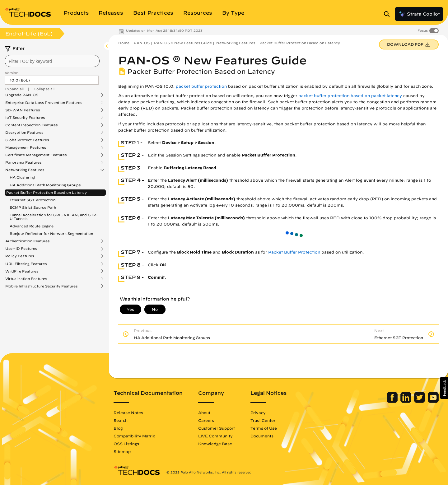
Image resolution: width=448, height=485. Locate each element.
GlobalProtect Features (27, 140)
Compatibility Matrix (134, 436)
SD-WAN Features (23, 110)
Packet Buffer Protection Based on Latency (47, 192)
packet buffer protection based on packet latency (350, 96)
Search (121, 420)
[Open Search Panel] (389, 14)
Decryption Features (24, 133)
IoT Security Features (25, 118)
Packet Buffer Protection (294, 252)
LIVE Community (215, 436)
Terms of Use (264, 428)
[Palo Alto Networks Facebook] (393, 401)
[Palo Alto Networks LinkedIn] (406, 401)
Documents (262, 436)
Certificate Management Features (36, 155)
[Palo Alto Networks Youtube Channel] (433, 401)
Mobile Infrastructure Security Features (41, 286)
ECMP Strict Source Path (33, 207)
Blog (118, 428)
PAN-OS (142, 43)
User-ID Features (21, 249)
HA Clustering (22, 177)
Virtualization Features (26, 279)
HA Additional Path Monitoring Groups (45, 185)
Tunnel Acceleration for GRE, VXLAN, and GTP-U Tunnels (54, 217)
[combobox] (52, 61)
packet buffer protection (201, 86)
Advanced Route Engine (32, 226)
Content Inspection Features (31, 125)
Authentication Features (27, 241)
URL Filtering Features (26, 264)
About (204, 413)
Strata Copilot (419, 14)
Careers (206, 420)
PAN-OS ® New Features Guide (183, 43)
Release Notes (128, 413)
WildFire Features (22, 271)
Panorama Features (23, 162)
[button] (444, 388)
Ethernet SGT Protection (33, 200)
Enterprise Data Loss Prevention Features (44, 103)
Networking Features (25, 170)
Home (124, 43)
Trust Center (263, 420)
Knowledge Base (215, 444)
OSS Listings (126, 444)
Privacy (258, 413)
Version (12, 73)
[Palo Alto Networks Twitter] (420, 401)
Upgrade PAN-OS (22, 95)
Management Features (26, 147)
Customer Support (217, 428)
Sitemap (122, 451)
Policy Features (20, 256)
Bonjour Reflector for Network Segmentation (51, 233)
